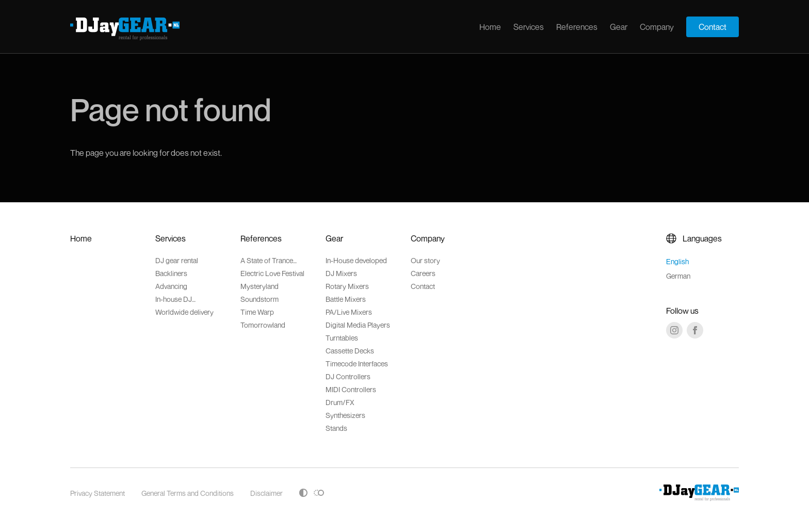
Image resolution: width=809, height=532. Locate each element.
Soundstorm (260, 299)
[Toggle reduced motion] (319, 493)
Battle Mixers (346, 299)
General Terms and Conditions (188, 493)
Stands (336, 428)
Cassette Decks (350, 351)
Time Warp (257, 312)
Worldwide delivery (184, 312)
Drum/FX (340, 402)
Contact (713, 27)
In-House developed (356, 260)
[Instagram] (674, 330)
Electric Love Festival (272, 273)
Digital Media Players (358, 325)
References (577, 27)
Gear (619, 27)
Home (490, 27)
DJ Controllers (348, 376)
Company (657, 27)
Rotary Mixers (347, 286)
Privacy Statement (98, 493)
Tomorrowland (263, 325)
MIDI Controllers (351, 389)
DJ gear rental (177, 260)
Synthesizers (345, 415)
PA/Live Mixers (349, 312)
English (677, 261)
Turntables (342, 338)
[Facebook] (695, 330)
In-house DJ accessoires (174, 299)
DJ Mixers (341, 273)
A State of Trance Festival (267, 260)
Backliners (171, 273)
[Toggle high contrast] (303, 493)
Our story (425, 260)
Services (529, 27)
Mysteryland (260, 286)
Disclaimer (266, 493)
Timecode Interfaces (357, 364)
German (678, 276)
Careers (423, 273)
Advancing (171, 286)
